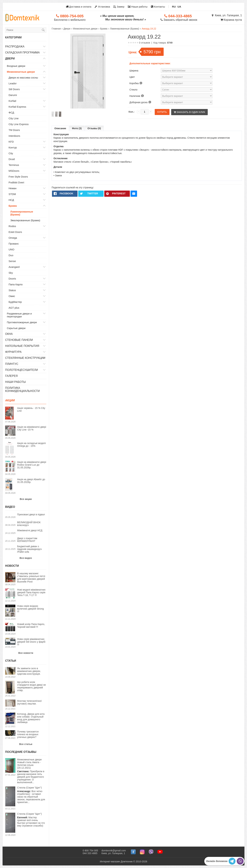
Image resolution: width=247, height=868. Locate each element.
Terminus (14, 165)
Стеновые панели (19, 340)
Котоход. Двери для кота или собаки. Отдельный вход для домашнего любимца (31, 718)
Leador (13, 83)
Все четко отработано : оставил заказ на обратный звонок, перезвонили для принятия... (31, 795)
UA (179, 7)
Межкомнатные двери (21, 72)
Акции (10, 400)
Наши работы (138, 7)
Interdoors (14, 136)
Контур (13, 147)
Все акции (26, 499)
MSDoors (14, 171)
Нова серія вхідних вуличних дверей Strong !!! (30, 609)
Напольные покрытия (22, 346)
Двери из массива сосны (23, 78)
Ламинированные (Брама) (22, 213)
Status (12, 290)
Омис (12, 296)
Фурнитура (13, 352)
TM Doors (14, 130)
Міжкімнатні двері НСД (30, 530)
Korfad (12, 101)
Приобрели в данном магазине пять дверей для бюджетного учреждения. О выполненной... (32, 771)
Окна (9, 334)
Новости (12, 566)
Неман (13, 188)
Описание (60, 128)
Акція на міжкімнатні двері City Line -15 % (32, 428)
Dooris (12, 279)
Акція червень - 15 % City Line (31, 409)
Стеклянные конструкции (25, 358)
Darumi (13, 95)
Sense (12, 261)
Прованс (14, 244)
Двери (10, 59)
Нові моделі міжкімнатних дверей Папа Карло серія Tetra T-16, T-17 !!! (31, 592)
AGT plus (14, 308)
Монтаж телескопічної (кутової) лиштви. (29, 702)
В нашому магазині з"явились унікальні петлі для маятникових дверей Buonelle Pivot (31, 578)
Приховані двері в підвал (31, 514)
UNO (11, 249)
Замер (119, 7)
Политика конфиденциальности (22, 389)
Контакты (158, 7)
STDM (12, 194)
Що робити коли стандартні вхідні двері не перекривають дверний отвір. (31, 686)
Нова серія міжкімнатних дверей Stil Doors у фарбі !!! (31, 642)
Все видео (26, 558)
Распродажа (15, 47)
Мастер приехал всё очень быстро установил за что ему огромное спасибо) (31, 820)
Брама (13, 206)
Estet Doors (15, 232)
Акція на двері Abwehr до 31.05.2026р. (31, 481)
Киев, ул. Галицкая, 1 (227, 15)
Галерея (11, 376)
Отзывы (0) (94, 128)
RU (174, 7)
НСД (11, 200)
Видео (10, 507)
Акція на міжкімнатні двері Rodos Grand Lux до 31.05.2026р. (32, 465)
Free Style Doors (18, 177)
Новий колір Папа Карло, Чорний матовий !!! (31, 626)
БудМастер (15, 302)
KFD (11, 142)
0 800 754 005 (90, 851)
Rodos (12, 226)
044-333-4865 (178, 16)
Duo (11, 255)
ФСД (11, 113)
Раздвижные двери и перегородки (19, 315)
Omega (13, 238)
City (11, 153)
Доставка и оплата (79, 7)
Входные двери (16, 66)
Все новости (26, 653)
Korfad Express (17, 107)
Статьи (11, 661)
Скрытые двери (16, 328)
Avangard (14, 267)
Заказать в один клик (189, 112)
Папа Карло (16, 284)
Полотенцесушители (22, 370)
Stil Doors (14, 89)
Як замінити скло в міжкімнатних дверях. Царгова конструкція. (29, 671)
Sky (11, 273)
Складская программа (22, 53)
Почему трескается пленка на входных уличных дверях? (28, 734)
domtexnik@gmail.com (114, 851)
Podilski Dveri (16, 182)
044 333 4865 (90, 853)
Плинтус (12, 364)
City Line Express (19, 124)
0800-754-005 (70, 16)
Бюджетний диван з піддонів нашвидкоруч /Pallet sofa (29, 549)
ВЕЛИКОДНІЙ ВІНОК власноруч (29, 524)
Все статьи (26, 744)
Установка (102, 7)
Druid (12, 159)
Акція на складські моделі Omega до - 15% (31, 445)
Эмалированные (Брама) (25, 220)
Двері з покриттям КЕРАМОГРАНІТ (27, 540)
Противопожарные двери (22, 322)
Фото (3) (77, 128)
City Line (14, 118)
